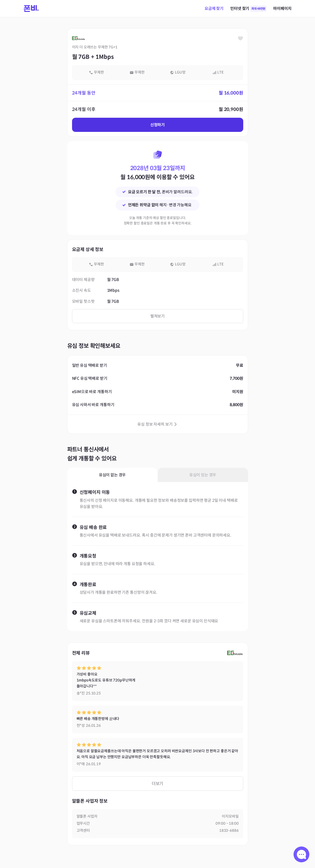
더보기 (158, 784)
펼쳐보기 (157, 316)
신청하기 (157, 125)
